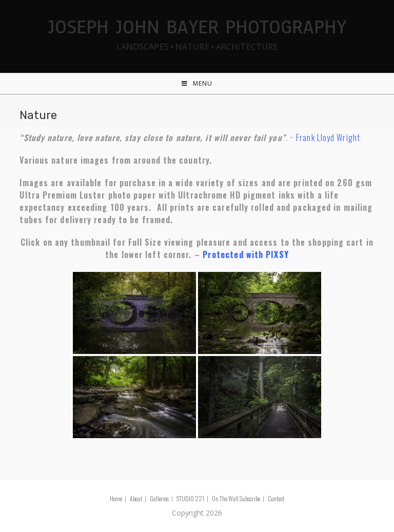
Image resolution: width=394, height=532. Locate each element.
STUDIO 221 (190, 498)
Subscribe (250, 498)
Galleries (159, 498)
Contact (276, 498)
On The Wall (225, 498)
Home (116, 498)
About (136, 498)
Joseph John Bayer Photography (197, 32)
